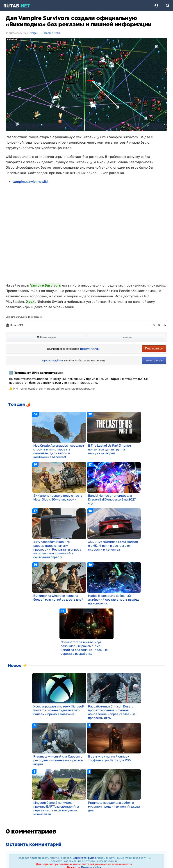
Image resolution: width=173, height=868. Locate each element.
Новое (15, 666)
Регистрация (154, 360)
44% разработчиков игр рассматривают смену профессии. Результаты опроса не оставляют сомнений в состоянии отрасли (57, 550)
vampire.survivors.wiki (30, 182)
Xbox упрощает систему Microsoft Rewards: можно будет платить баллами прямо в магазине (59, 710)
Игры (34, 33)
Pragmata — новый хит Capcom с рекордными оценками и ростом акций (58, 760)
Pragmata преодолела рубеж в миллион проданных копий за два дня (114, 807)
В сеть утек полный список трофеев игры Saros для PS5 (109, 758)
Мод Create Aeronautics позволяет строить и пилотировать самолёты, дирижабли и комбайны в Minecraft (59, 451)
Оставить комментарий (34, 845)
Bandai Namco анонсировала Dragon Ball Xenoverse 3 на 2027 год (112, 499)
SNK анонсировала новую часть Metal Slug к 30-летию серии (58, 498)
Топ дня (16, 405)
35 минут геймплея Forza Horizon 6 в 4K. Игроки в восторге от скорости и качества (113, 546)
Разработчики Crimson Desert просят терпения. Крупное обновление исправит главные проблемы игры (112, 712)
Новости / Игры (51, 33)
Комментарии (46, 337)
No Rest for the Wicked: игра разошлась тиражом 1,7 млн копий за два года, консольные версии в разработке (84, 648)
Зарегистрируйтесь (53, 361)
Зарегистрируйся (84, 858)
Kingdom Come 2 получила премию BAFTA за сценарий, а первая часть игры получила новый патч (56, 808)
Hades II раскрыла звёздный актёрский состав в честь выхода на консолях (114, 600)
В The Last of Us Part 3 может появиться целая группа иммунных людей (110, 449)
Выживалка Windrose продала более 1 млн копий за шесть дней (58, 598)
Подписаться (154, 348)
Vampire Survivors (16, 317)
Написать (127, 337)
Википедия (35, 317)
